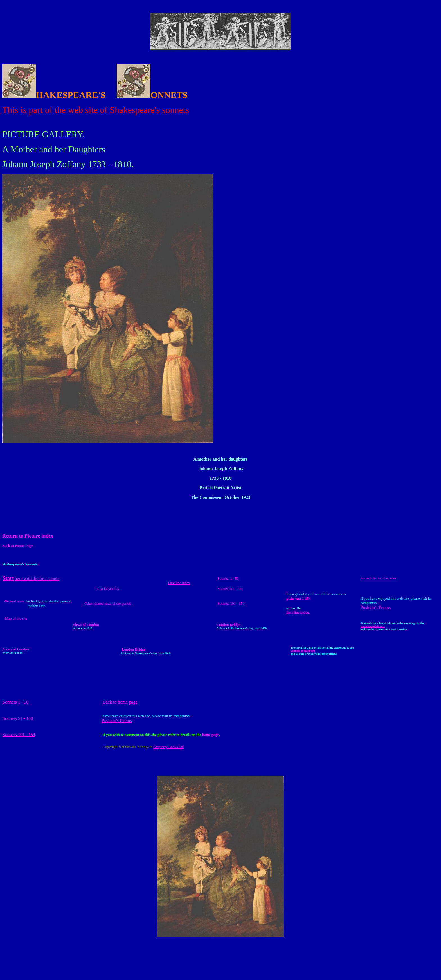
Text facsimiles (108, 589)
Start (8, 578)
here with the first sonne (37, 578)
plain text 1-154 (298, 598)
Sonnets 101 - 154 (231, 603)
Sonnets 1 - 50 (228, 578)
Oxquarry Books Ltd (169, 747)
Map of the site (16, 618)
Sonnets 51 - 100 (230, 589)
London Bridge (228, 625)
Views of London (86, 625)
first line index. (298, 612)
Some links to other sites (379, 578)
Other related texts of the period (108, 603)
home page (211, 735)
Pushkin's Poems (376, 608)
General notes (15, 601)
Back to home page (120, 702)
